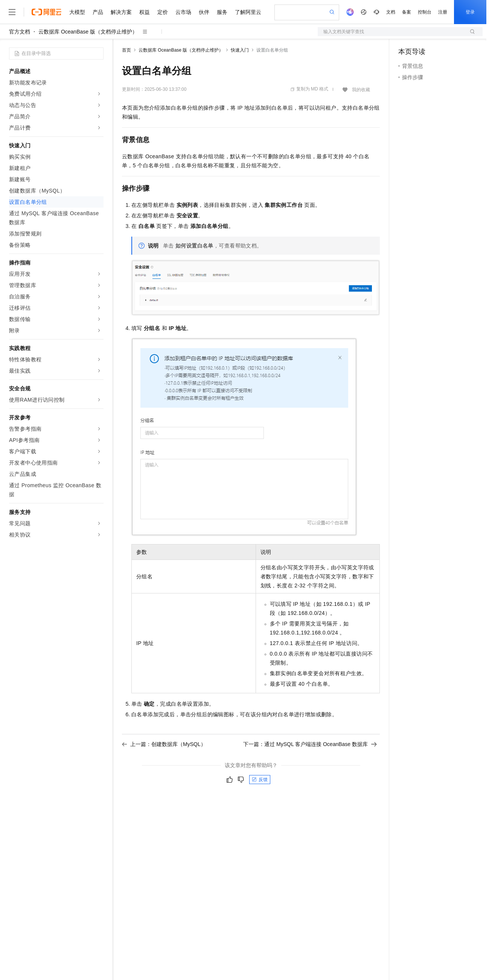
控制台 (425, 12)
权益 (145, 12)
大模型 (77, 12)
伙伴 (204, 12)
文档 (391, 12)
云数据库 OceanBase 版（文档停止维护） (88, 32)
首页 (126, 50)
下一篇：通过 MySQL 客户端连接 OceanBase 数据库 (310, 744)
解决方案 (121, 12)
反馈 (260, 780)
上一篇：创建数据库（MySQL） (164, 744)
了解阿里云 (248, 12)
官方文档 (20, 32)
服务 (222, 12)
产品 (98, 12)
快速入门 (240, 50)
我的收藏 (361, 90)
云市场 (183, 12)
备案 (407, 12)
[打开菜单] (12, 12)
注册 (443, 12)
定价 (163, 12)
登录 (470, 12)
